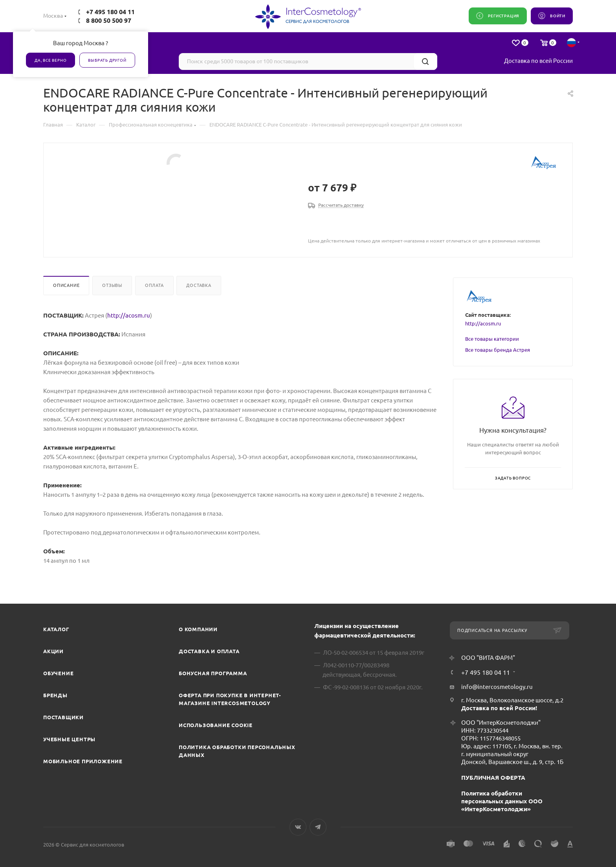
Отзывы (112, 285)
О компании (198, 629)
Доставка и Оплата (209, 651)
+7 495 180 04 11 (110, 12)
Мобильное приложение (83, 761)
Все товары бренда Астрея (498, 350)
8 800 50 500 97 (109, 20)
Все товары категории (492, 339)
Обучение (58, 673)
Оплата (154, 285)
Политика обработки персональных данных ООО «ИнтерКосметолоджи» (502, 801)
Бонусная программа (213, 673)
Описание (66, 285)
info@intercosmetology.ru (497, 687)
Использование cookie (216, 725)
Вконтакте (298, 827)
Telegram (318, 827)
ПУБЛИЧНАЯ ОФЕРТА (493, 778)
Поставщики (63, 717)
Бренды (55, 695)
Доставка (199, 285)
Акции (53, 651)
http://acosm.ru (129, 315)
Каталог (56, 629)
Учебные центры (69, 739)
